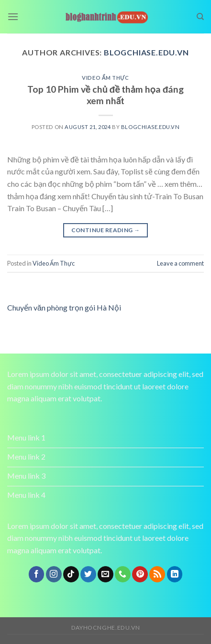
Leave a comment (180, 263)
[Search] (200, 17)
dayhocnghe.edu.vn (105, 628)
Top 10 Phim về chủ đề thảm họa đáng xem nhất (106, 95)
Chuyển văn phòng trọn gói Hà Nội (64, 307)
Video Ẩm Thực (105, 78)
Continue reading (106, 230)
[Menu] (13, 16)
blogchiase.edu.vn (146, 52)
